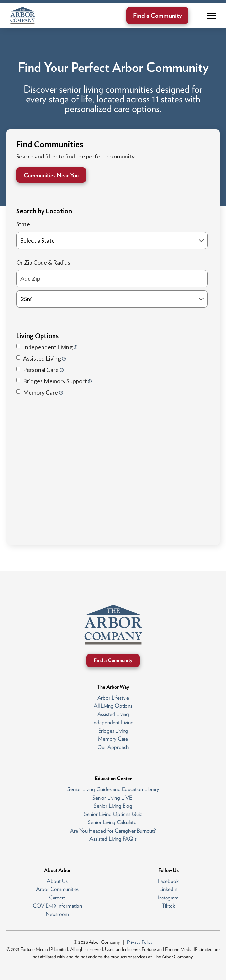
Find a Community (157, 16)
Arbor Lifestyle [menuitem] (113, 698)
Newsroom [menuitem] (57, 914)
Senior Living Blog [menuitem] (113, 806)
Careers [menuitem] (57, 898)
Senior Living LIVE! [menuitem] (113, 798)
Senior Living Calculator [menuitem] (113, 822)
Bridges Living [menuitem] (113, 731)
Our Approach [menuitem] (113, 747)
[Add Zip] (112, 279)
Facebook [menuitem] (168, 881)
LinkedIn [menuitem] (168, 889)
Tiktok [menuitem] (168, 906)
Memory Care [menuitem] (113, 739)
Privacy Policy (140, 942)
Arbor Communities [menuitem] (57, 889)
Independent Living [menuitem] (113, 722)
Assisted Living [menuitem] (113, 714)
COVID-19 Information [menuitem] (57, 906)
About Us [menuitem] (57, 881)
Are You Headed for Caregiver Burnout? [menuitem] (113, 831)
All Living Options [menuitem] (113, 706)
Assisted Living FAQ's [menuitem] (113, 839)
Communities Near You (51, 175)
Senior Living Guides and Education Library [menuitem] (113, 789)
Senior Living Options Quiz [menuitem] (113, 814)
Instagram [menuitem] (168, 898)
